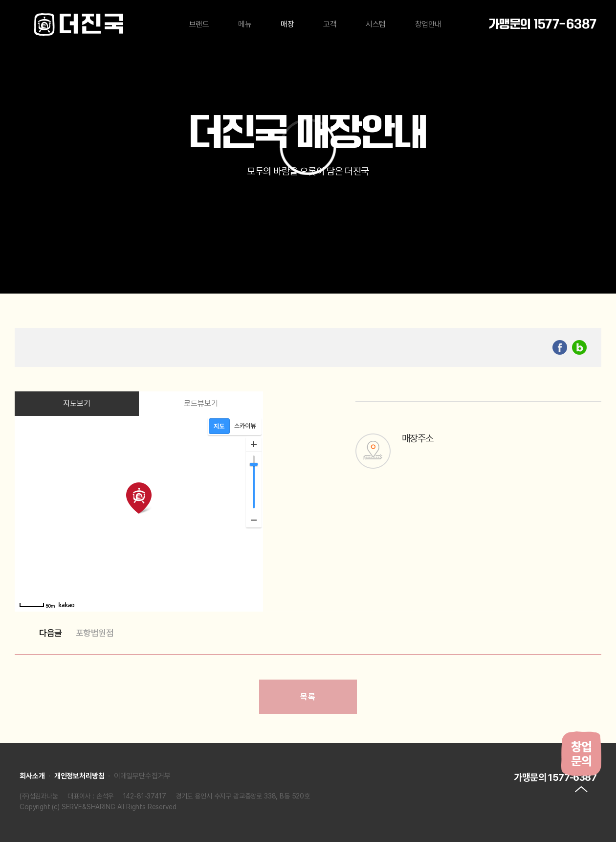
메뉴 (245, 24)
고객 (330, 24)
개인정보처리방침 (79, 776)
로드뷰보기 (201, 403)
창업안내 (428, 24)
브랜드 (199, 24)
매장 (287, 24)
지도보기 (77, 403)
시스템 (376, 24)
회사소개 (32, 776)
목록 (308, 697)
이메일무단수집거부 (142, 776)
